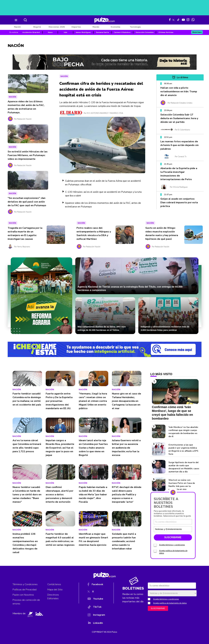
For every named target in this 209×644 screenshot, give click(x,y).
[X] (96, 592)
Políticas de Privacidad (25, 590)
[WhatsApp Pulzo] (193, 20)
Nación (17, 27)
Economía (116, 27)
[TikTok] (96, 607)
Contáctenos (54, 584)
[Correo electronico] (173, 522)
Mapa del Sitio (55, 590)
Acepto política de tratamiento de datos (170, 603)
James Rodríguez (83, 32)
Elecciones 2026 (57, 27)
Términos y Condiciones (25, 584)
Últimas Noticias (166, 32)
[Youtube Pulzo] (183, 19)
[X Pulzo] (173, 19)
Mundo (96, 27)
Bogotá (37, 27)
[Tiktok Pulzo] (178, 20)
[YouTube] (96, 599)
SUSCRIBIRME (173, 537)
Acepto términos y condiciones (172, 545)
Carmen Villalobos (122, 32)
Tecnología (135, 27)
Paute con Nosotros (23, 595)
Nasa (50, 32)
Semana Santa (102, 32)
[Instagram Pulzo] (188, 20)
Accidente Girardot (31, 32)
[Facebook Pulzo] (170, 20)
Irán (65, 32)
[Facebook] (96, 585)
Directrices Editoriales (53, 597)
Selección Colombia (145, 32)
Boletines (197, 32)
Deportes (76, 27)
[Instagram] (96, 615)
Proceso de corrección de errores (26, 602)
